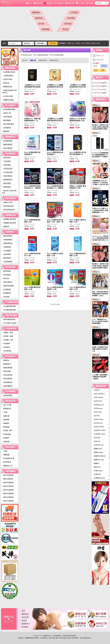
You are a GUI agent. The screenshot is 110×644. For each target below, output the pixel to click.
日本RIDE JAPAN (99, 430)
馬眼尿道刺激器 (8, 286)
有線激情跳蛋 (7, 141)
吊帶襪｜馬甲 (7, 431)
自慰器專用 (6, 254)
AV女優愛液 (7, 251)
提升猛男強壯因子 (9, 210)
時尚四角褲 (6, 462)
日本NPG (96, 390)
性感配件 (6, 438)
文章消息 (68, 24)
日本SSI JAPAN (98, 427)
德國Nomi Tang (98, 460)
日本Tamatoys (98, 408)
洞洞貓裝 (6, 420)
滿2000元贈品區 (8, 483)
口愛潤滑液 (6, 247)
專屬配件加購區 (8, 100)
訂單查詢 (74, 12)
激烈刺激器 (6, 271)
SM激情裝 (6, 347)
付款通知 (71, 18)
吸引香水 (6, 278)
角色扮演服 (6, 434)
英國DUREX (97, 449)
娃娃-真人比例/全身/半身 (9, 192)
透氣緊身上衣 (7, 466)
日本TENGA (97, 401)
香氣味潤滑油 (7, 243)
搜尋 (53, 43)
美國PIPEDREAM (99, 456)
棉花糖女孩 (6, 409)
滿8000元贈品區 (8, 501)
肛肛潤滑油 (6, 275)
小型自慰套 (6, 161)
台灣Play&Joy (98, 471)
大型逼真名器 (7, 169)
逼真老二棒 (6, 113)
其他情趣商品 (7, 386)
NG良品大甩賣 (7, 96)
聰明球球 (6, 131)
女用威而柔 (6, 128)
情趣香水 (6, 360)
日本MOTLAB (98, 445)
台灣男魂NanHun (99, 478)
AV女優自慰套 (7, 172)
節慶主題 (6, 416)
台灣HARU (97, 474)
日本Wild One (98, 423)
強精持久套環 (7, 202)
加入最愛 (80, 3)
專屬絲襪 (6, 455)
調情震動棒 (6, 120)
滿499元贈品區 (7, 479)
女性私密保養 (7, 375)
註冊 (103, 70)
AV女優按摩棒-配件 (9, 310)
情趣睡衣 (6, 423)
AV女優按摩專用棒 (9, 306)
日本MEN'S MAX (99, 434)
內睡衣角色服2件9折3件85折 (9, 91)
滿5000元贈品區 (8, 494)
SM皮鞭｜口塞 (7, 340)
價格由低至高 (43, 60)
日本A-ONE (97, 412)
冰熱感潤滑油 (7, 240)
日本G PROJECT (99, 394)
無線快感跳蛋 (7, 145)
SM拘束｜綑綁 (7, 336)
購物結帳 (38, 3)
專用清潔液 (6, 371)
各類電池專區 (7, 395)
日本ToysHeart (98, 397)
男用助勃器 (6, 187)
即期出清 (6, 83)
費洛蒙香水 (6, 364)
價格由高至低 (54, 60)
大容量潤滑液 (7, 262)
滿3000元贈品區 (8, 486)
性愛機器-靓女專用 (9, 223)
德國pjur (96, 463)
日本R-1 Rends (98, 419)
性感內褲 (6, 442)
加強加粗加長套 (8, 206)
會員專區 (25, 627)
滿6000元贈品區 (8, 497)
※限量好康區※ (8, 76)
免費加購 (36, 12)
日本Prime (96, 441)
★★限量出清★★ (9, 72)
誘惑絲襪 (6, 427)
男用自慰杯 (6, 158)
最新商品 (39, 18)
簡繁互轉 (70, 3)
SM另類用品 (7, 351)
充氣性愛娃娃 (7, 176)
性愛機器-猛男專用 (9, 219)
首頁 (29, 3)
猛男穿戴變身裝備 (9, 319)
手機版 (90, 3)
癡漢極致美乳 (7, 180)
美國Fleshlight (98, 452)
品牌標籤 (45, 29)
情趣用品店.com (7, 3)
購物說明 (48, 3)
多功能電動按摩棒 (9, 109)
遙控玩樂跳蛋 (7, 148)
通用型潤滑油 (7, 236)
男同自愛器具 (7, 282)
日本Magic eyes (98, 405)
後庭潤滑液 (6, 258)
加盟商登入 (26, 624)
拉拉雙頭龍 (6, 289)
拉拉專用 (6, 297)
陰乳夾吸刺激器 (8, 124)
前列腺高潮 (6, 293)
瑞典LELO (97, 467)
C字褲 (5, 412)
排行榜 (41, 24)
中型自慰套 (6, 165)
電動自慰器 (6, 183)
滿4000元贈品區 (8, 490)
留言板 (66, 29)
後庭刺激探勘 (7, 368)
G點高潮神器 (7, 117)
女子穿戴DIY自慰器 (9, 323)
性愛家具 (6, 227)
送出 (96, 70)
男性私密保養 (7, 379)
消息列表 (25, 617)
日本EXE (96, 416)
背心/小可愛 (7, 405)
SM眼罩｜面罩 (7, 333)
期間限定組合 (7, 87)
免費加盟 (59, 3)
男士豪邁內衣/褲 (8, 458)
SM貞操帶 (6, 344)
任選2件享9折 (7, 79)
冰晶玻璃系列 (7, 382)
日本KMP (96, 438)
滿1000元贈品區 (8, 475)
